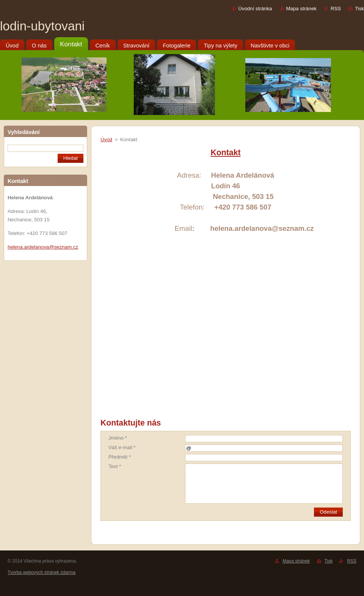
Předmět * (120, 457)
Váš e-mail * (122, 447)
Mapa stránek (301, 9)
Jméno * (118, 438)
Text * (115, 466)
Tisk (359, 9)
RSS (336, 9)
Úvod (106, 140)
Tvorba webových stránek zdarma (42, 572)
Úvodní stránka (255, 9)
